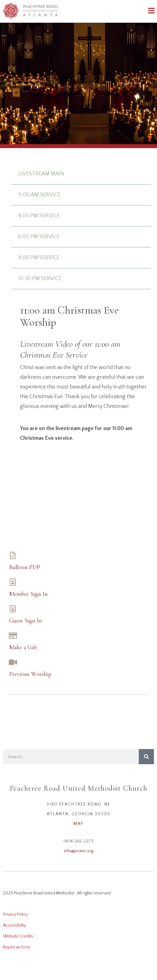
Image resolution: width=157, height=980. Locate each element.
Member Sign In (28, 594)
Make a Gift (23, 647)
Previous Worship (30, 674)
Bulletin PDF (25, 567)
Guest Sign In (26, 621)
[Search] (146, 757)
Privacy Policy (15, 914)
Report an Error (17, 947)
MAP (78, 824)
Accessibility (15, 925)
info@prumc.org (79, 851)
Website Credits (18, 936)
